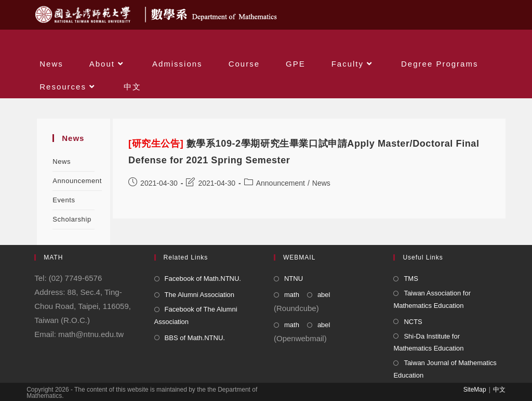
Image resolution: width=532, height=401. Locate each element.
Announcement (77, 181)
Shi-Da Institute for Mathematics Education (428, 342)
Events (64, 200)
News (62, 161)
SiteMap (475, 390)
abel (324, 295)
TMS (411, 279)
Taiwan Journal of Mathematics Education (445, 369)
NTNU (294, 279)
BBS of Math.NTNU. (195, 338)
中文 (499, 390)
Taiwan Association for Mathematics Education (432, 299)
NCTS (413, 322)
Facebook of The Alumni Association (196, 315)
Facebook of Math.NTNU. (203, 279)
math (292, 295)
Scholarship (72, 219)
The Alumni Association (199, 295)
